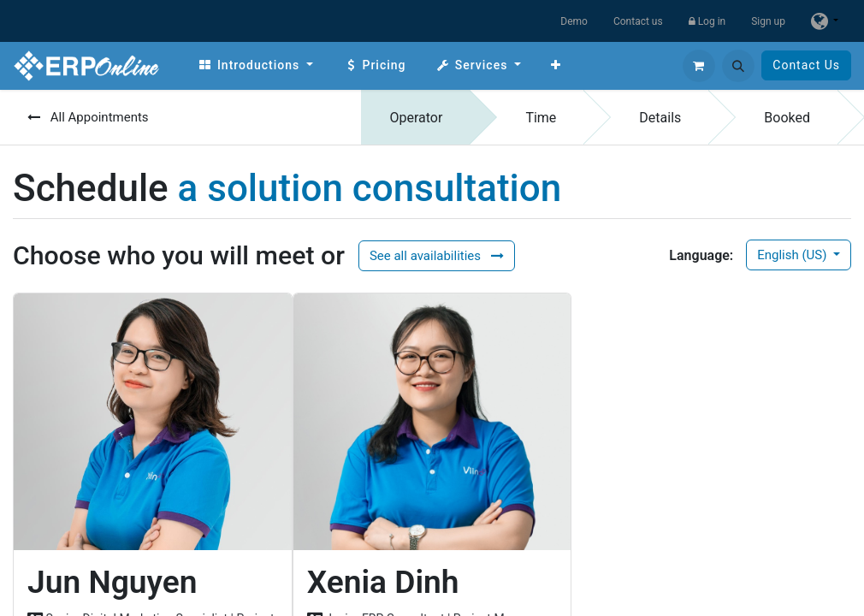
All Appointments (88, 117)
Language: (701, 255)
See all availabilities (437, 256)
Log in (707, 21)
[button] (738, 66)
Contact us (638, 21)
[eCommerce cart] (699, 66)
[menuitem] (255, 65)
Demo (574, 21)
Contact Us (806, 65)
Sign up (768, 21)
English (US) (793, 255)
